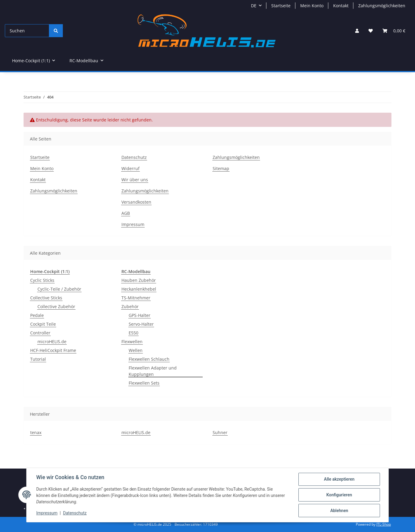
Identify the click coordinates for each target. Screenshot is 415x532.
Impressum (47, 513)
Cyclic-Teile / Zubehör (59, 289)
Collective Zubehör (56, 306)
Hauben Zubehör (139, 280)
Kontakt (341, 6)
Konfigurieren (339, 495)
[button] (357, 31)
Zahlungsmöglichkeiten (382, 6)
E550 (134, 333)
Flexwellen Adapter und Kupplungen (153, 371)
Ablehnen (339, 511)
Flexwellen (132, 342)
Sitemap (221, 168)
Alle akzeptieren (339, 479)
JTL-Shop (384, 524)
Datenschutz (75, 513)
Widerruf (130, 168)
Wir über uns (135, 180)
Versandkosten (136, 202)
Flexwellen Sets (144, 383)
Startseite (281, 6)
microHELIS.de (52, 342)
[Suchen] (27, 31)
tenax (36, 432)
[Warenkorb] (394, 31)
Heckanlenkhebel (139, 289)
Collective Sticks (46, 298)
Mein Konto (312, 6)
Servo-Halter (141, 324)
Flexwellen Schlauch (149, 359)
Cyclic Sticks (42, 280)
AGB (126, 213)
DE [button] (254, 6)
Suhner (220, 432)
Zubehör (130, 306)
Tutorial (38, 359)
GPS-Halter (140, 315)
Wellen (136, 350)
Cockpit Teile (43, 324)
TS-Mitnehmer (136, 298)
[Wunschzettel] (371, 31)
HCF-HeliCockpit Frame (53, 350)
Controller (40, 333)
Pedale (37, 315)
